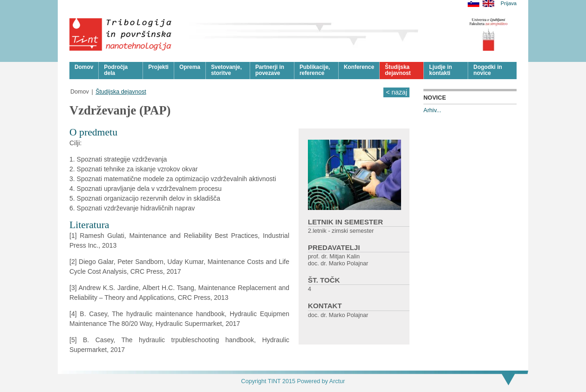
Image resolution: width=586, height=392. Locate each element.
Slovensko (474, 3)
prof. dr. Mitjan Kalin (334, 257)
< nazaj (396, 92)
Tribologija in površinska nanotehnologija (121, 34)
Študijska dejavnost (121, 92)
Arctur (337, 381)
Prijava (509, 3)
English (488, 3)
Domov (80, 92)
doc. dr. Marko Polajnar (338, 264)
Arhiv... (432, 110)
